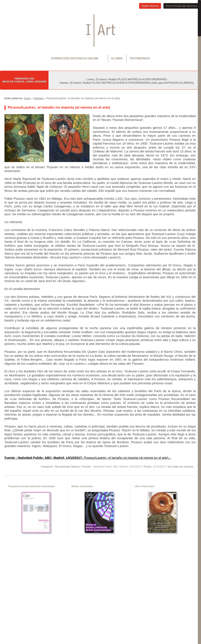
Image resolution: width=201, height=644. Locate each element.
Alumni (117, 58)
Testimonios (140, 58)
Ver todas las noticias (180, 467)
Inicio (27, 98)
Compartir (47, 467)
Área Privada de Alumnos (181, 6)
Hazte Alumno (150, 6)
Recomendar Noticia (67, 467)
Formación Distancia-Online (75, 58)
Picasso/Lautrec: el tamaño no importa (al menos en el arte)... (88, 458)
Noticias (38, 98)
